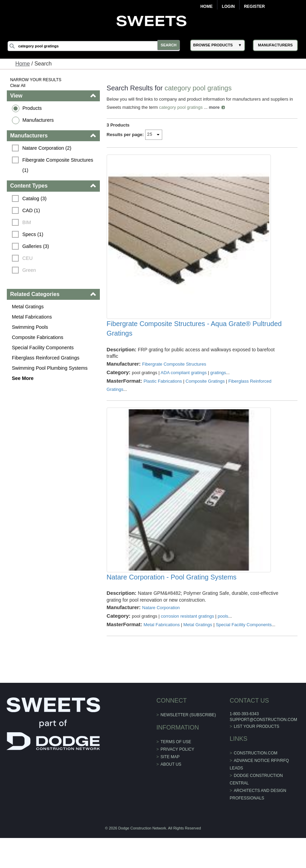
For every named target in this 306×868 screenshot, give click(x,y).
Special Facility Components (44, 348)
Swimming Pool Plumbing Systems (50, 368)
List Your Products (256, 756)
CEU (28, 258)
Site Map (170, 787)
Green (30, 270)
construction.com (255, 783)
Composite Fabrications (38, 337)
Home (206, 6)
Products (33, 108)
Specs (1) (34, 234)
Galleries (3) (36, 246)
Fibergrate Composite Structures (174, 379)
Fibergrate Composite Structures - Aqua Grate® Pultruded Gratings (195, 343)
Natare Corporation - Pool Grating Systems (172, 607)
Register (254, 6)
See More (24, 378)
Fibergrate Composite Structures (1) (59, 165)
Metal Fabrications (33, 317)
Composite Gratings (206, 396)
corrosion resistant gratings (188, 646)
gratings (218, 388)
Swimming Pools (31, 327)
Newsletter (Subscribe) (188, 745)
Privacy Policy (177, 779)
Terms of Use (176, 772)
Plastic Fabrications (163, 396)
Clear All (19, 86)
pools (223, 646)
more (215, 107)
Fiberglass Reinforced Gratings (46, 358)
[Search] (96, 46)
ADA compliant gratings (184, 388)
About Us (171, 794)
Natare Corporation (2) (48, 148)
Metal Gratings (29, 307)
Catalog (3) (35, 198)
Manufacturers (39, 120)
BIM (28, 222)
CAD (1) (32, 210)
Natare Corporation (161, 638)
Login (228, 6)
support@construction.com (263, 750)
